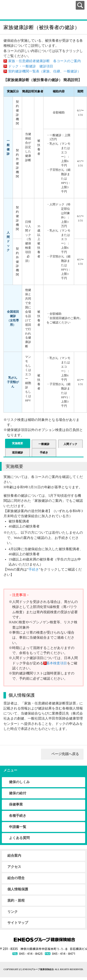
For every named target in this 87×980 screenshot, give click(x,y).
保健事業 (16, 804)
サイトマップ (18, 923)
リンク (13, 912)
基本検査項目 (56, 663)
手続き (34, 569)
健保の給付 (18, 793)
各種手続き (18, 816)
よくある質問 (19, 838)
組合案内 (14, 856)
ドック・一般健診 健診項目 (31, 66)
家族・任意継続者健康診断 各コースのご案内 (45, 61)
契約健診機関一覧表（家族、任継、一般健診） (45, 71)
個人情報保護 (18, 889)
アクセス (14, 867)
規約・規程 (16, 900)
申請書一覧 (18, 827)
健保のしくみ (19, 782)
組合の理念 (16, 878)
